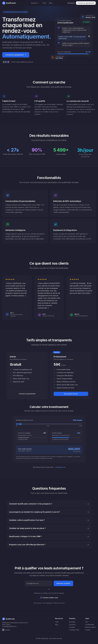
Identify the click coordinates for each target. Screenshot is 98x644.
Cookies (88, 630)
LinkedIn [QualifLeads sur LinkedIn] (6, 630)
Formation (72, 627)
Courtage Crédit (74, 630)
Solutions (35, 3)
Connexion (71, 3)
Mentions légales (90, 627)
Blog (51, 3)
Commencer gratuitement (86, 3)
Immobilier (72, 622)
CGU (87, 622)
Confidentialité (90, 625)
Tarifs (44, 3)
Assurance (72, 625)
